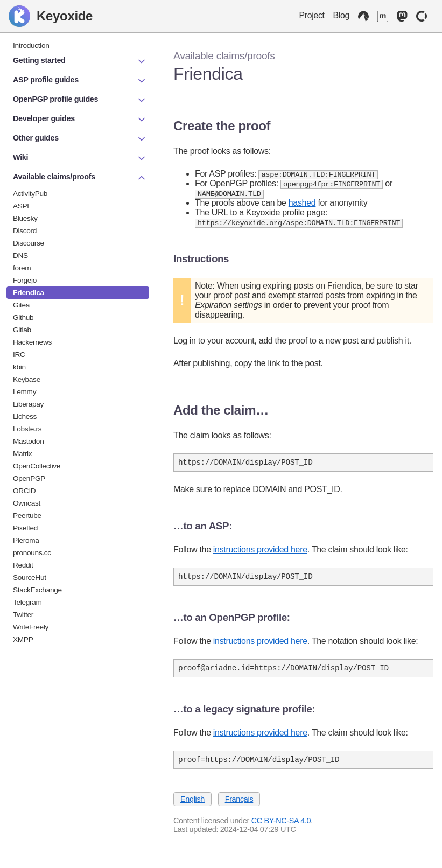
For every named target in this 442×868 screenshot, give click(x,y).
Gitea (21, 305)
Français (239, 808)
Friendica (29, 293)
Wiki (80, 158)
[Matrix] (383, 16)
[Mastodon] (402, 16)
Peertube (27, 516)
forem (22, 268)
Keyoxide (51, 16)
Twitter (23, 615)
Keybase (27, 379)
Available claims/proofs (224, 56)
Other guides (80, 139)
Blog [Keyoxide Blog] (341, 15)
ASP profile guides (80, 81)
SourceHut (30, 577)
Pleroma (26, 540)
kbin (19, 367)
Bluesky (25, 218)
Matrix (22, 454)
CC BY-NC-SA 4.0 (281, 829)
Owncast (27, 503)
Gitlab (22, 330)
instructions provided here (260, 553)
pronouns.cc (32, 553)
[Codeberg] (363, 16)
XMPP (23, 639)
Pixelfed (25, 528)
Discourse (29, 243)
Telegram (27, 602)
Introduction (31, 45)
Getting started (80, 61)
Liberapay (28, 404)
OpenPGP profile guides (80, 100)
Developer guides (80, 120)
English (192, 808)
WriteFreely (31, 627)
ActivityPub (30, 194)
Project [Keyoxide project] (312, 15)
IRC (19, 355)
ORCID (24, 491)
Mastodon (28, 441)
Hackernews (32, 342)
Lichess (25, 416)
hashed (302, 204)
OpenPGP (29, 478)
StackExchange (37, 590)
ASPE (22, 206)
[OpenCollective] (422, 16)
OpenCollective (37, 466)
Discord (25, 231)
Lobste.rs (27, 429)
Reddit (23, 565)
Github (23, 317)
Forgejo (25, 280)
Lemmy (24, 392)
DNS (20, 255)
